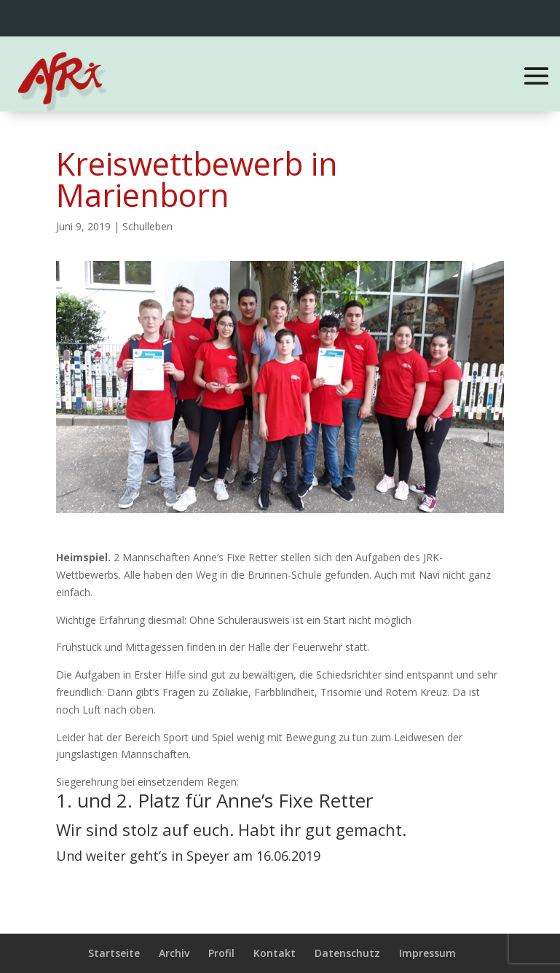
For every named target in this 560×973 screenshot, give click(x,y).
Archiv (174, 953)
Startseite (114, 953)
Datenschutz (347, 953)
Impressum (427, 953)
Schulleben (147, 226)
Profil (221, 953)
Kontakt (275, 953)
